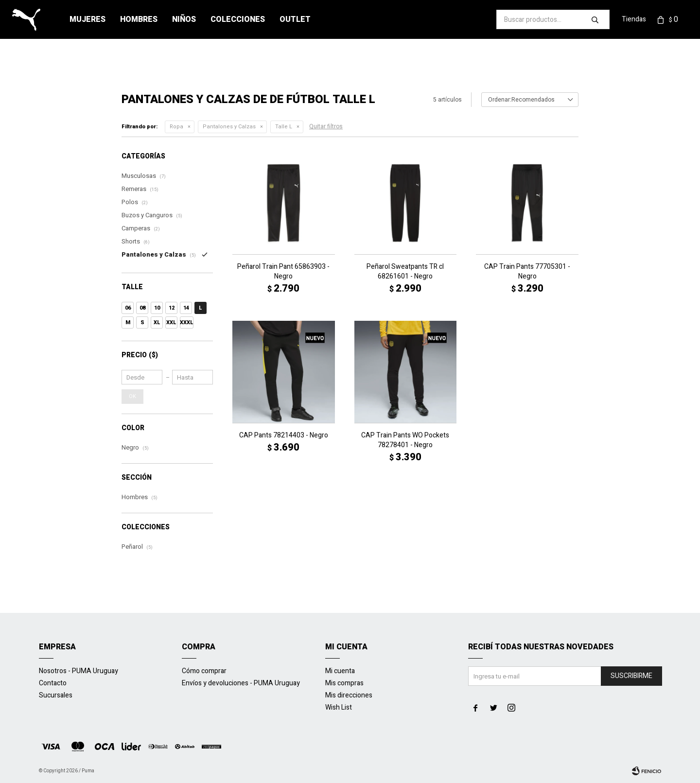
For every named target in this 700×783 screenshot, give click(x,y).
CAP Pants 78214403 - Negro (284, 435)
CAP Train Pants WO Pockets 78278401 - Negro (405, 440)
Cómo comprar (204, 671)
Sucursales (56, 695)
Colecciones (238, 19)
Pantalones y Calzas (229, 127)
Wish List (339, 707)
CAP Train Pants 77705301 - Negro (527, 272)
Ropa (176, 127)
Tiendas (634, 19)
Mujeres (87, 19)
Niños (184, 19)
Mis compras (344, 683)
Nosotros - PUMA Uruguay (79, 671)
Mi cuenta (340, 671)
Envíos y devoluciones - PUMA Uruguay (241, 683)
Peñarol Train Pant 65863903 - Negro (283, 272)
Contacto (53, 683)
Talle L (284, 127)
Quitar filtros (326, 126)
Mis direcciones (349, 695)
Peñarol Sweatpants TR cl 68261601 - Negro (405, 272)
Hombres (139, 19)
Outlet (295, 19)
